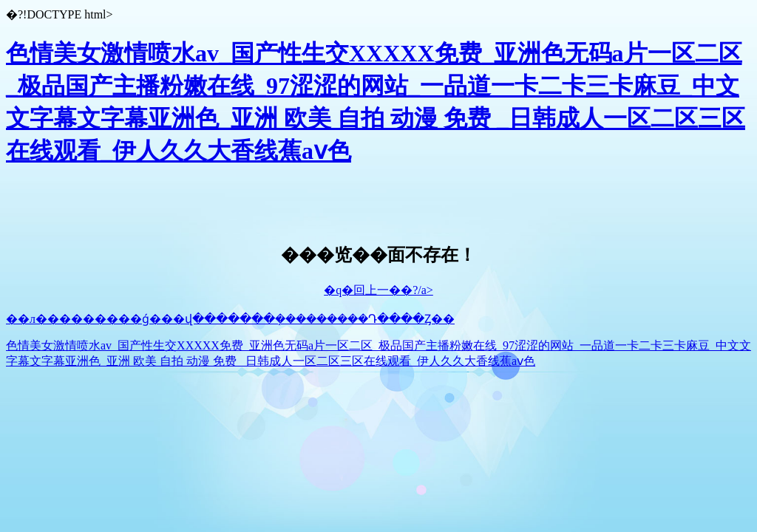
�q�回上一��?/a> (378, 290)
